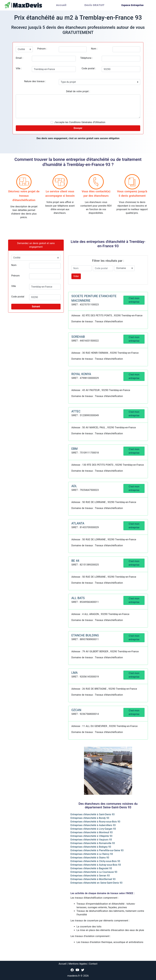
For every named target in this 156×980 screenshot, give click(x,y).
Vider (76, 276)
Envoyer (78, 128)
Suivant (36, 307)
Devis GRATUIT (97, 5)
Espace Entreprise (132, 5)
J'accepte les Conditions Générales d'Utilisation (80, 122)
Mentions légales (78, 964)
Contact (93, 964)
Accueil (67, 5)
